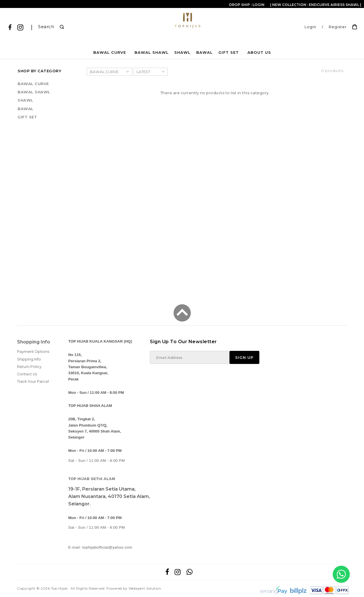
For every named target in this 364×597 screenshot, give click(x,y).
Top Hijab (59, 588)
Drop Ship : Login (247, 5)
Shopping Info (34, 342)
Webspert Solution (145, 588)
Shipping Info (29, 359)
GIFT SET (229, 52)
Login (310, 27)
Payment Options (33, 352)
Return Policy (29, 367)
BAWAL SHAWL (152, 52)
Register (338, 27)
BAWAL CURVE (110, 52)
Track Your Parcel (33, 381)
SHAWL (182, 52)
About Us (259, 52)
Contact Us (27, 374)
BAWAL (204, 52)
